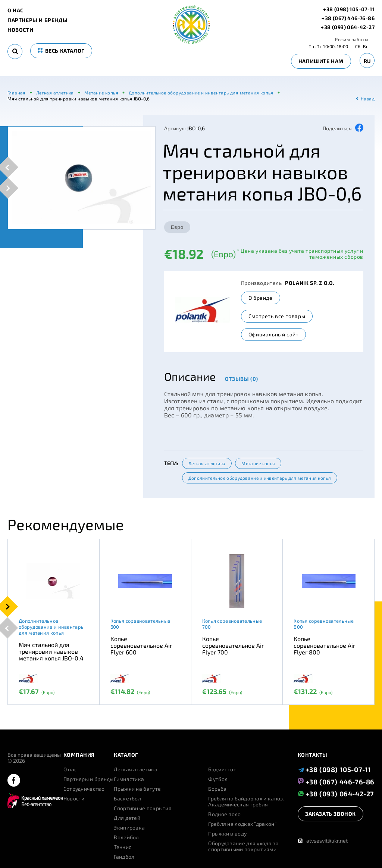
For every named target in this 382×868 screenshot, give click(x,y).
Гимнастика (129, 779)
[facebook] (14, 781)
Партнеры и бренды (37, 20)
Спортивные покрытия (143, 808)
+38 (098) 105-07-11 (349, 9)
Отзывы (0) (242, 379)
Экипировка (129, 828)
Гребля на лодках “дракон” (242, 824)
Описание (190, 376)
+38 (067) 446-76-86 (348, 18)
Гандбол (124, 857)
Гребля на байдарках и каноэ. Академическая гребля (246, 802)
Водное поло (224, 814)
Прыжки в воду (227, 834)
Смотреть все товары (277, 316)
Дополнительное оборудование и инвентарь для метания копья (260, 478)
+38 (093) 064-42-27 (348, 27)
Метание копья (258, 463)
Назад (368, 99)
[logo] (191, 42)
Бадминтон (222, 769)
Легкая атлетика (207, 463)
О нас (15, 10)
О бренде (261, 298)
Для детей (127, 818)
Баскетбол (127, 799)
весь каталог (61, 51)
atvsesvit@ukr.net (323, 841)
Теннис (123, 847)
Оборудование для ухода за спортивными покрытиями (243, 846)
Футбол (218, 779)
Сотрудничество (84, 789)
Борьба (217, 789)
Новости (20, 30)
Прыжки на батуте (137, 789)
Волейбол (126, 837)
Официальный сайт (274, 334)
